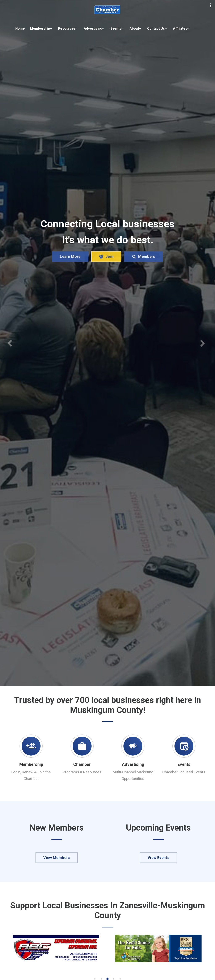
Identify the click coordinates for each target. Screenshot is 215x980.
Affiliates (180, 28)
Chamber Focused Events (184, 772)
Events (116, 28)
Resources (67, 28)
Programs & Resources (82, 772)
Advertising (93, 28)
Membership (40, 28)
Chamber (82, 764)
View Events (158, 858)
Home (20, 28)
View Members (56, 858)
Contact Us (156, 28)
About (134, 28)
